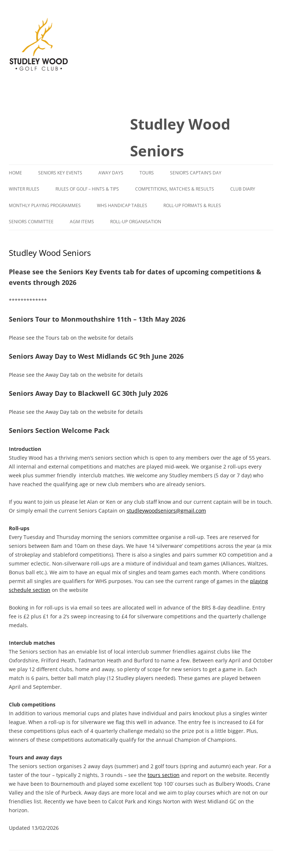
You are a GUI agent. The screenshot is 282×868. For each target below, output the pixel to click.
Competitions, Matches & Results (175, 189)
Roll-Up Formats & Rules (192, 205)
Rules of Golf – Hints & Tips (87, 189)
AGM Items (82, 222)
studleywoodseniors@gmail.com (166, 511)
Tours (147, 173)
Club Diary (243, 189)
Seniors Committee (31, 222)
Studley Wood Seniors (180, 138)
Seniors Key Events (60, 173)
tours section (164, 775)
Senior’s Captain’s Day (196, 173)
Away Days (111, 173)
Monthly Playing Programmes (45, 205)
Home (15, 173)
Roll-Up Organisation (136, 222)
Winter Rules (24, 189)
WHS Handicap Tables (122, 205)
